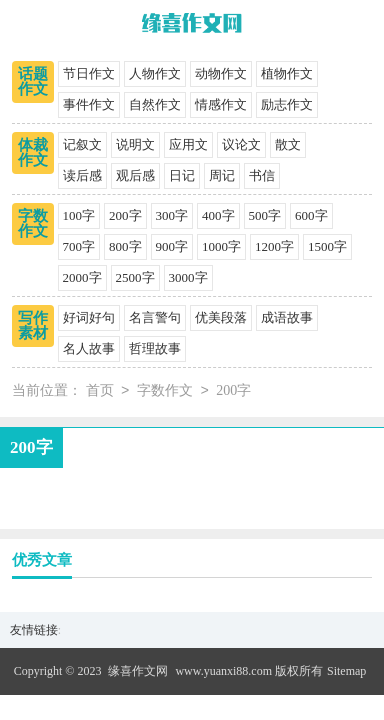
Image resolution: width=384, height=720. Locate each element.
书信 (262, 175)
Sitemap (346, 671)
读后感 (82, 175)
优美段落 (221, 317)
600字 (311, 215)
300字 (172, 215)
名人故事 (89, 348)
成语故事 (287, 317)
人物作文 (155, 73)
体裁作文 (33, 152)
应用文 (188, 144)
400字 (218, 215)
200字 (125, 215)
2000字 (82, 277)
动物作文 (221, 73)
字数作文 (33, 223)
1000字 (221, 246)
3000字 (188, 277)
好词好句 (89, 317)
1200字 (274, 246)
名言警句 (155, 317)
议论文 (241, 144)
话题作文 (33, 81)
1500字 (327, 246)
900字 (172, 246)
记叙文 (82, 144)
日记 (182, 175)
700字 (79, 246)
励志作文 (287, 104)
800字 (125, 246)
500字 (265, 215)
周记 (222, 175)
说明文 (135, 144)
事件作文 (89, 104)
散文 (288, 144)
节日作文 (89, 73)
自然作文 (155, 104)
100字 (79, 215)
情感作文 (221, 104)
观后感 (135, 175)
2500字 (135, 277)
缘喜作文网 (138, 671)
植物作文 (287, 73)
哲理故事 (155, 348)
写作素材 (33, 325)
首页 (100, 391)
